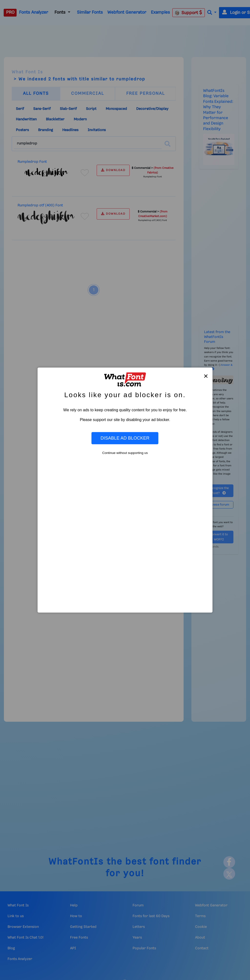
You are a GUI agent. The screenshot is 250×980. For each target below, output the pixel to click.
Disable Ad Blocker (125, 438)
